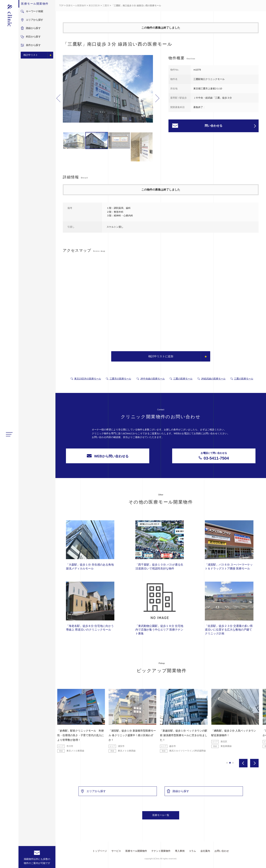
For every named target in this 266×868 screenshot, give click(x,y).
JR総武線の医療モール (213, 379)
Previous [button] (58, 98)
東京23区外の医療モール (88, 379)
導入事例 (180, 851)
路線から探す (178, 791)
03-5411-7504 (214, 456)
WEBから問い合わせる (108, 456)
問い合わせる (230, 126)
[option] (108, 89)
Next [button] (157, 98)
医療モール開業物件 (76, 6)
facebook (9, 862)
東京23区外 (94, 6)
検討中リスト (31, 55)
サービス (116, 851)
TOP (61, 6)
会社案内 (205, 851)
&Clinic (9, 16)
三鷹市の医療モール (120, 379)
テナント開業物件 (161, 851)
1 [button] (227, 763)
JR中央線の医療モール (152, 379)
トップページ (100, 851)
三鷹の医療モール (183, 379)
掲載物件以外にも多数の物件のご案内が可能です (37, 861)
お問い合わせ (222, 851)
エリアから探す (93, 791)
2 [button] (230, 763)
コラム (192, 851)
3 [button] (233, 763)
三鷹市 (106, 6)
